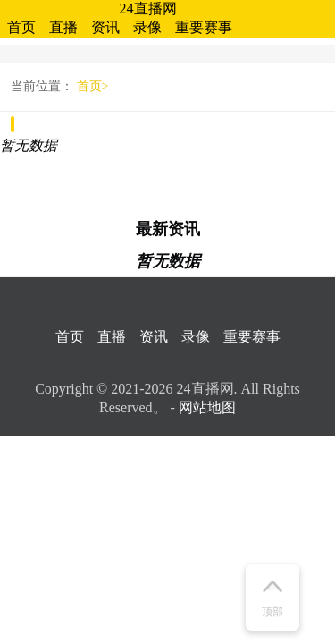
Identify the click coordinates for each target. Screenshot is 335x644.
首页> (93, 86)
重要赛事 (204, 27)
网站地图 (207, 407)
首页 (21, 27)
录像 (147, 27)
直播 (63, 27)
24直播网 (148, 8)
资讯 (105, 27)
